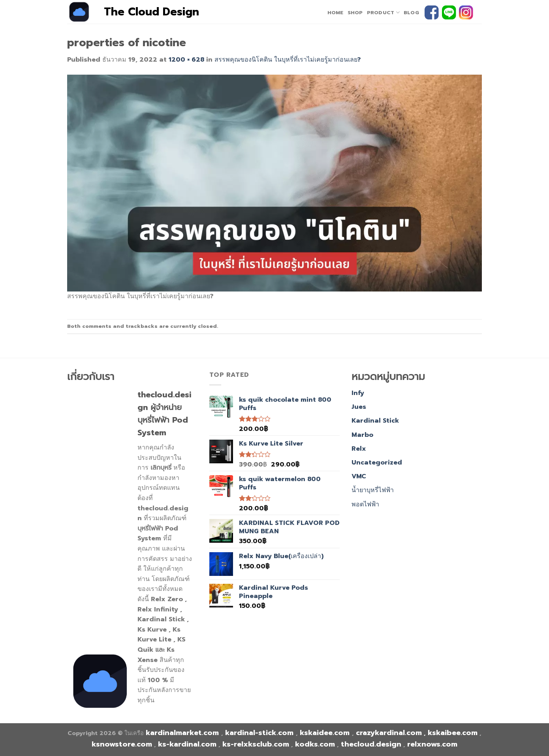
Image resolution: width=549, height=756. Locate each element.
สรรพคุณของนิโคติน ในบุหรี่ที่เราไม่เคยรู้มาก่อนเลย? (288, 60)
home (336, 12)
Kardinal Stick (375, 421)
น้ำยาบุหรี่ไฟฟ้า (373, 490)
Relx (359, 449)
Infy (358, 393)
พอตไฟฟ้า (365, 504)
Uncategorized (377, 463)
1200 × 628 (186, 60)
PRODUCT (383, 13)
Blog (411, 12)
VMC (359, 476)
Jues (359, 407)
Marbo (362, 435)
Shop (355, 12)
